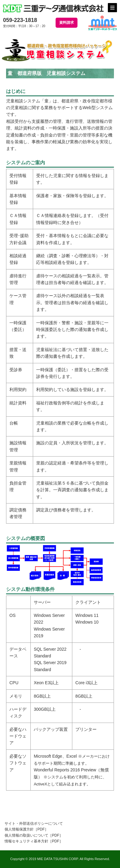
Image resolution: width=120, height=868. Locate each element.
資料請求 (67, 23)
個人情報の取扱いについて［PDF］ (34, 835)
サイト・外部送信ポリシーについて (34, 824)
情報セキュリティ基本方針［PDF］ (34, 841)
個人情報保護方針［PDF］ (26, 829)
